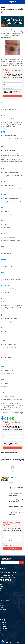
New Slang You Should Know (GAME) (11, 452)
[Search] (21, 562)
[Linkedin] (8, 418)
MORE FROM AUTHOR (11, 477)
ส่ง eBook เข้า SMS (12, 96)
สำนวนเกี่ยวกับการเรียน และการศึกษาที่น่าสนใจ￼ (18, 460)
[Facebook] (3, 418)
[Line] (13, 418)
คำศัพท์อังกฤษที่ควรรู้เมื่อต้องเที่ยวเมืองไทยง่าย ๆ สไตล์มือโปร (16, 513)
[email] (12, 85)
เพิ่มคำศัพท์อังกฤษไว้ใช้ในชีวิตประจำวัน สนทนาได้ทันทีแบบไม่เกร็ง (15, 494)
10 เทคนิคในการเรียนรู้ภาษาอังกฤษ (6, 460)
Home (2, 5)
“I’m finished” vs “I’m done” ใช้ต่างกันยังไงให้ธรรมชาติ (16, 482)
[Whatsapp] (10, 418)
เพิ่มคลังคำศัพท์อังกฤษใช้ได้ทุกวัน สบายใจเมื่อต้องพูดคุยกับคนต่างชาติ (16, 501)
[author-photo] (13, 469)
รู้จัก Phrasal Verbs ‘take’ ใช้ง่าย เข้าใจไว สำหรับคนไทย (16, 507)
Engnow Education (16, 471)
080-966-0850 (11, 575)
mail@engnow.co (12, 577)
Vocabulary (7, 5)
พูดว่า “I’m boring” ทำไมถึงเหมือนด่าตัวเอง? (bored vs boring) (16, 488)
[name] (12, 81)
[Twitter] (5, 418)
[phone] (12, 88)
